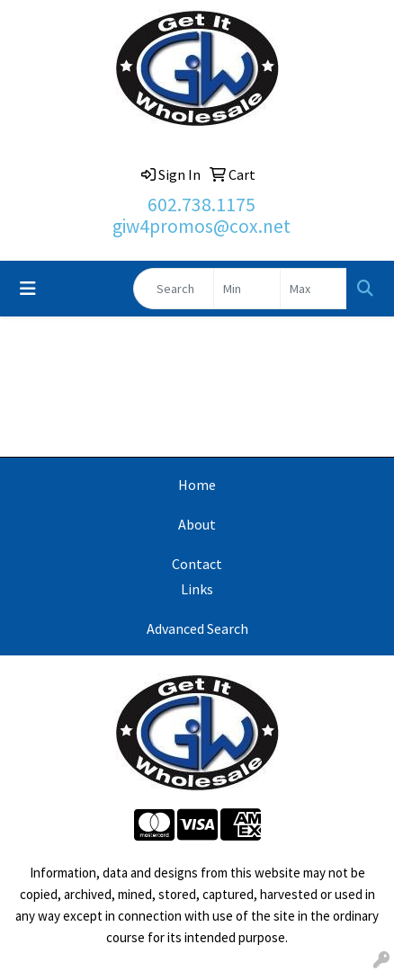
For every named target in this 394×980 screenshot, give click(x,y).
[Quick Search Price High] (313, 289)
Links (197, 589)
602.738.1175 (201, 205)
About (197, 524)
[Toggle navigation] (28, 289)
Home (197, 485)
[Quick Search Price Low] (247, 289)
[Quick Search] (174, 289)
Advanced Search (197, 628)
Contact (197, 564)
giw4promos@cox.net (201, 226)
